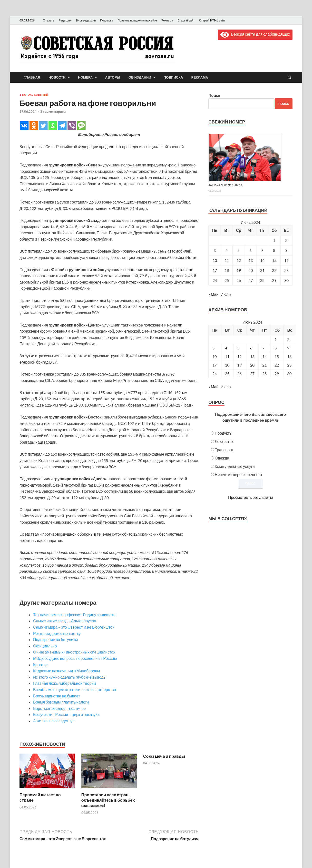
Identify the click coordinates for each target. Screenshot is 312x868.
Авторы (113, 77)
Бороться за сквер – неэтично (59, 708)
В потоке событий (34, 95)
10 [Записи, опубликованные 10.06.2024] (215, 260)
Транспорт (224, 450)
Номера (85, 77)
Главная (32, 77)
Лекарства (224, 441)
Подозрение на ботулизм (55, 639)
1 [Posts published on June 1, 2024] (276, 339)
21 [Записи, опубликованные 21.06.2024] (262, 270)
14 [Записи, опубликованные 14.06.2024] (262, 260)
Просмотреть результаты (250, 497)
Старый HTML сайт (212, 20)
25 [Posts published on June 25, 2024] (227, 373)
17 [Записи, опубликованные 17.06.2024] (215, 270)
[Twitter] (43, 126)
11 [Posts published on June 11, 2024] (227, 356)
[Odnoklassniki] (34, 126)
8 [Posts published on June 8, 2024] (276, 348)
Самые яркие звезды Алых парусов (65, 621)
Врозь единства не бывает (57, 696)
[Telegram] (62, 126)
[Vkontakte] (24, 126)
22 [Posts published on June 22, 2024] (277, 365)
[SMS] (81, 126)
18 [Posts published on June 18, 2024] (227, 365)
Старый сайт (186, 20)
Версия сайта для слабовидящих (255, 34)
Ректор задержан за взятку (57, 633)
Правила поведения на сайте (137, 20)
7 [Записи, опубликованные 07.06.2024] (262, 250)
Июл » (226, 294)
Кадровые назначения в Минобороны (67, 671)
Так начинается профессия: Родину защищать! (75, 615)
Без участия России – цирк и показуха (66, 714)
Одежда (222, 458)
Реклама (167, 20)
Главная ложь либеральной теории (64, 683)
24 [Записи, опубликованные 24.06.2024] (215, 280)
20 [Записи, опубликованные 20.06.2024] (251, 270)
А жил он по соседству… (54, 721)
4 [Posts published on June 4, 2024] (226, 348)
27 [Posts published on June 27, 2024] (252, 373)
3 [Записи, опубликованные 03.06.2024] (215, 250)
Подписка (107, 20)
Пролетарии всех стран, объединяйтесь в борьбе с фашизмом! (108, 800)
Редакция (65, 20)
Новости (57, 77)
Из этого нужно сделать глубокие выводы (70, 677)
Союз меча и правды (164, 756)
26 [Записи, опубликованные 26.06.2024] (239, 280)
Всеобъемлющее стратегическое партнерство (75, 689)
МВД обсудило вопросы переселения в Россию (75, 658)
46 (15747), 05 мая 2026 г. (226, 185)
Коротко (40, 665)
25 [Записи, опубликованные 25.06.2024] (227, 280)
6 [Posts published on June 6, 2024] (251, 348)
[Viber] (72, 126)
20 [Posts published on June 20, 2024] (252, 365)
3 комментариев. (53, 112)
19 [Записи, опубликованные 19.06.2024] (239, 270)
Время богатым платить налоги (61, 702)
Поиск (214, 95)
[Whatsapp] (53, 126)
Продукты (224, 433)
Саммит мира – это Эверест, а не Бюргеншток (74, 627)
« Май (213, 294)
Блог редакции (86, 20)
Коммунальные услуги (235, 466)
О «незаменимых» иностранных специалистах (74, 652)
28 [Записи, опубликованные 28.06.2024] (262, 280)
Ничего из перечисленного (238, 475)
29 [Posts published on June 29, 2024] (277, 373)
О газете (49, 20)
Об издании (140, 77)
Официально (45, 646)
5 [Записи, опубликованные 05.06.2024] (239, 250)
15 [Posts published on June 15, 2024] (277, 356)
